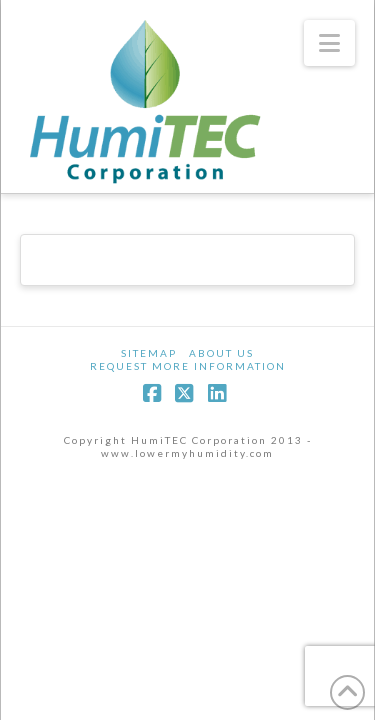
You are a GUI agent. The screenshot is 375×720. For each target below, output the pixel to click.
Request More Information (188, 366)
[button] (329, 43)
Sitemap (149, 353)
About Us (221, 353)
